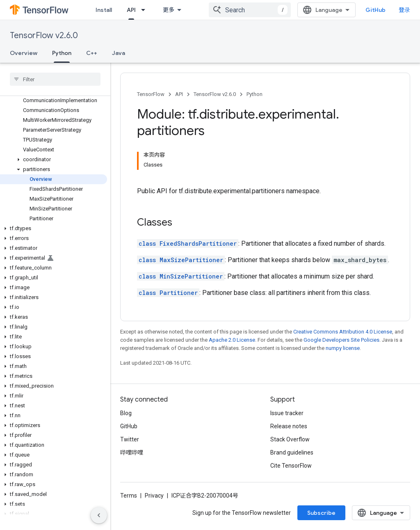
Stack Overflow (290, 439)
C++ (92, 53)
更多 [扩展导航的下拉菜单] (169, 10)
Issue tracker (287, 413)
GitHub (375, 10)
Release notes (289, 426)
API (179, 94)
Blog (126, 413)
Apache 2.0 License (232, 340)
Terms (129, 496)
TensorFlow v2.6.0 (44, 35)
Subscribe (321, 513)
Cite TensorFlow (291, 466)
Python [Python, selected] (62, 53)
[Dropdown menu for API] (146, 10)
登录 (404, 10)
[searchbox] (55, 79)
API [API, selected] (131, 10)
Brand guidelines (292, 452)
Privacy (154, 496)
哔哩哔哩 (132, 452)
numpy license (343, 348)
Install (104, 10)
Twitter (130, 439)
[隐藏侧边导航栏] (99, 515)
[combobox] (250, 10)
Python (255, 94)
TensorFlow (151, 94)
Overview (24, 53)
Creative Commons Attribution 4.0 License (343, 332)
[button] (54, 160)
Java (119, 53)
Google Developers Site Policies (341, 340)
